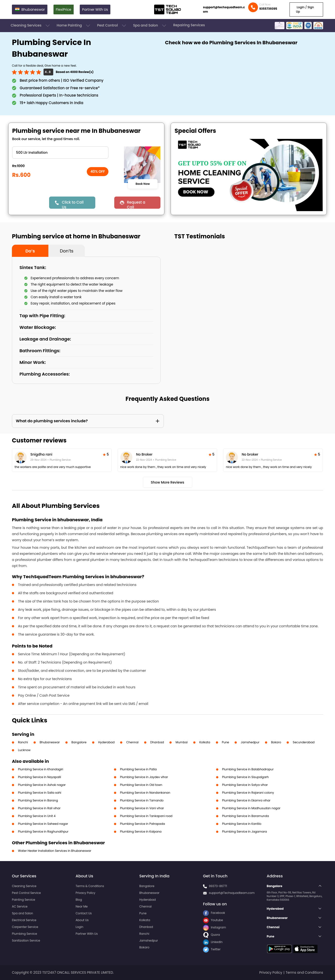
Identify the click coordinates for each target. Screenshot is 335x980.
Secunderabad (304, 742)
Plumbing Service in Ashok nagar (42, 785)
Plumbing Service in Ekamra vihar (246, 800)
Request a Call (136, 204)
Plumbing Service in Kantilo (242, 824)
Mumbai (182, 742)
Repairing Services (189, 25)
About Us (82, 920)
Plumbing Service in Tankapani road (146, 816)
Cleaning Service (24, 886)
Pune (226, 742)
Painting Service (23, 900)
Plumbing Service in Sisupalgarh (246, 777)
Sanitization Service (26, 940)
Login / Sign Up (305, 9)
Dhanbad (157, 742)
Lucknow (24, 750)
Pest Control (112, 26)
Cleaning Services (31, 26)
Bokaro (276, 742)
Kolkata (205, 742)
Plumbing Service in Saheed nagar (43, 824)
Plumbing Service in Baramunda (246, 816)
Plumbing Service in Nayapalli (40, 777)
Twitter (212, 949)
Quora (212, 935)
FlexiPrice (64, 9)
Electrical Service (24, 920)
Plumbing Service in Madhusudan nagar (251, 808)
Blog (79, 900)
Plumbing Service (24, 934)
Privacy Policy (85, 893)
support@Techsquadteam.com (232, 893)
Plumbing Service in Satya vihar (245, 785)
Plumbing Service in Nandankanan (145, 793)
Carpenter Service (25, 927)
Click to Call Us (73, 204)
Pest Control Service (26, 893)
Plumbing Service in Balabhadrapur (248, 769)
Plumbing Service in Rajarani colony (248, 793)
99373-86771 (218, 886)
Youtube (213, 920)
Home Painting (74, 26)
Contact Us (84, 913)
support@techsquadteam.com (224, 9)
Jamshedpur (250, 742)
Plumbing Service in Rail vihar (39, 808)
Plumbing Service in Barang (38, 800)
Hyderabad (106, 742)
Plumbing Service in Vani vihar (142, 808)
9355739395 (268, 9)
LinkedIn (213, 942)
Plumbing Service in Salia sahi (40, 793)
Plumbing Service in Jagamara (245, 832)
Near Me (82, 906)
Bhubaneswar (50, 742)
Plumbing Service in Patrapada (143, 824)
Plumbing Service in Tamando (142, 800)
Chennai (132, 742)
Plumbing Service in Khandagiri (41, 769)
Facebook (214, 913)
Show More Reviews (167, 482)
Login (79, 927)
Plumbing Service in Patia (138, 769)
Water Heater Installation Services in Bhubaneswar (55, 851)
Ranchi (23, 742)
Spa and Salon (150, 26)
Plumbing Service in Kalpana (141, 832)
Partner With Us (95, 9)
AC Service (20, 906)
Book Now (142, 184)
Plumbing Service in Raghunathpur (43, 832)
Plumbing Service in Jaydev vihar (144, 777)
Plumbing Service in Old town (141, 785)
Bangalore (79, 742)
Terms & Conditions (90, 886)
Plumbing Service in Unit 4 (37, 816)
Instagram (215, 927)
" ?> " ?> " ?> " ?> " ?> (60, 153)
